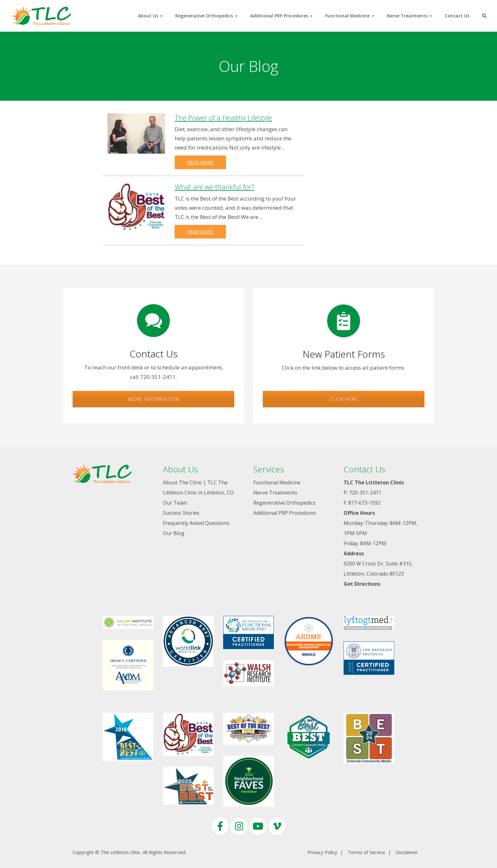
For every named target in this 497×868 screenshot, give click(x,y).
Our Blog (174, 533)
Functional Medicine (350, 16)
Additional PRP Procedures (281, 16)
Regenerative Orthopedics (206, 16)
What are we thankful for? (215, 187)
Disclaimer (407, 852)
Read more (200, 162)
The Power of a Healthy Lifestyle (223, 118)
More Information (154, 399)
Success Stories (181, 513)
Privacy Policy (322, 852)
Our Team (175, 503)
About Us (150, 16)
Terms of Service (366, 852)
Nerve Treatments (409, 16)
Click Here (344, 399)
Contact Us (457, 16)
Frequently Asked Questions (196, 523)
